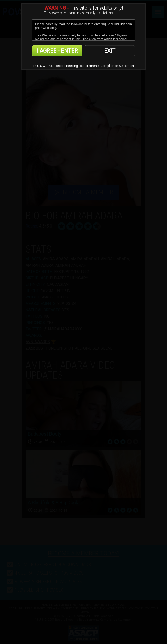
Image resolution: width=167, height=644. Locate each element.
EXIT (110, 51)
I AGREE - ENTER (57, 51)
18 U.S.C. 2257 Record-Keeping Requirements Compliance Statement (83, 66)
